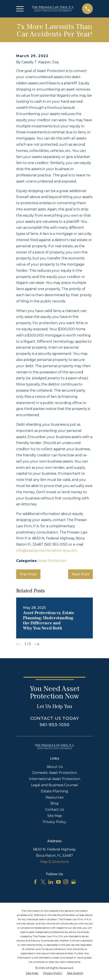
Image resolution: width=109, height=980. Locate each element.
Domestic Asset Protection (55, 773)
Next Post (80, 574)
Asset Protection (52, 561)
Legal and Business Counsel (54, 785)
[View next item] (37, 644)
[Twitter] (43, 882)
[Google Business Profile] (73, 882)
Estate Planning (54, 791)
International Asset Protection (55, 779)
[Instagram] (66, 882)
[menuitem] (32, 973)
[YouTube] (58, 882)
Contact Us (54, 810)
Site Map (55, 816)
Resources (54, 797)
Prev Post (28, 574)
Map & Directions (54, 862)
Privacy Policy (54, 822)
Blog (54, 803)
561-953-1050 (55, 725)
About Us (55, 767)
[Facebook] (35, 882)
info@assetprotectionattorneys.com (47, 551)
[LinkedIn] (51, 882)
